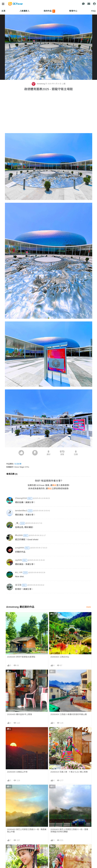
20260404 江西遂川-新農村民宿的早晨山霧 (69, 714)
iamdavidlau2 (21, 510)
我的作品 (49, 11)
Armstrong (38, 84)
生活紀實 (18, 464)
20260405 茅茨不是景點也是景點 (21, 657)
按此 (54, 485)
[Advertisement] (49, 113)
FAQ (94, 11)
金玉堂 (18, 585)
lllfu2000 (19, 535)
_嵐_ (17, 523)
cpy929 (18, 560)
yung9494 (20, 548)
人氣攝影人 (25, 11)
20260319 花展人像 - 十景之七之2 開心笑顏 (69, 772)
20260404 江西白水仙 (60, 657)
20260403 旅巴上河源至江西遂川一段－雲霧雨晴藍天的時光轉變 (69, 831)
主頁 (3, 11)
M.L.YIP (19, 572)
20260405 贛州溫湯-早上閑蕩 (20, 714)
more (89, 607)
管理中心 (73, 11)
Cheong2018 (21, 498)
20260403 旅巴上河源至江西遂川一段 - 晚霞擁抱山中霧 (27, 831)
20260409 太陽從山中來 (17, 772)
